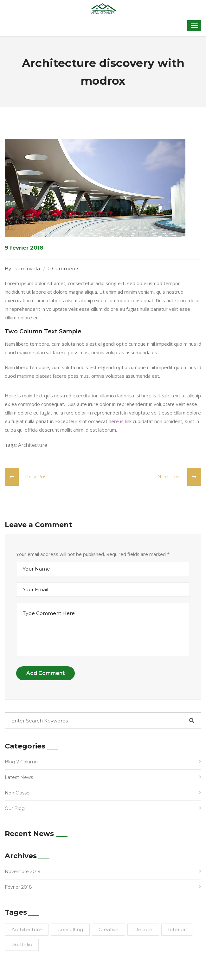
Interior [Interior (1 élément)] (177, 929)
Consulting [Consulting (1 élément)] (70, 929)
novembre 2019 (23, 872)
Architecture (33, 445)
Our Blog (15, 808)
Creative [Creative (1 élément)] (109, 929)
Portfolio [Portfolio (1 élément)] (22, 945)
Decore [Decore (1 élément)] (143, 929)
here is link (120, 421)
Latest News (19, 777)
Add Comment (45, 673)
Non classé (17, 793)
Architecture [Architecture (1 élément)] (27, 929)
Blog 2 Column (21, 762)
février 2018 (18, 887)
